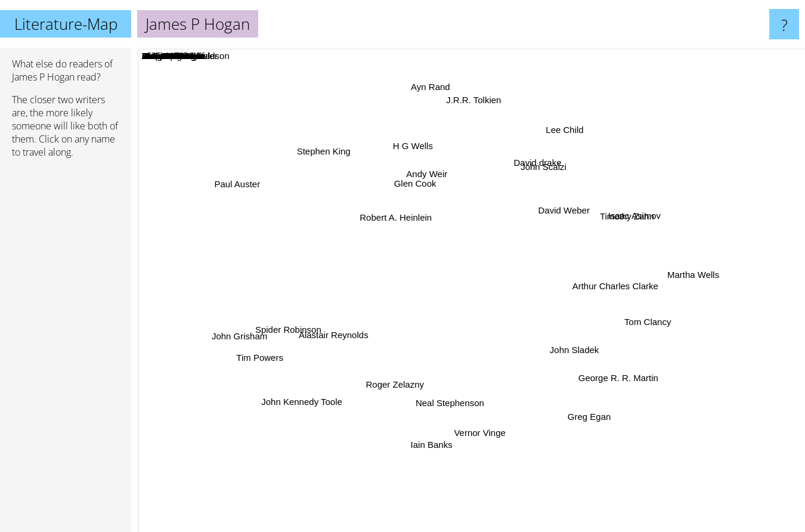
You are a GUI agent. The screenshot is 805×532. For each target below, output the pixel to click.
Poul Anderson (472, 278)
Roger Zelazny (397, 393)
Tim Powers (258, 359)
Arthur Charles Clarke (611, 291)
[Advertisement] (66, 350)
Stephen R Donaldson (521, 257)
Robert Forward (531, 285)
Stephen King (315, 150)
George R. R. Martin (623, 386)
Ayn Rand (432, 79)
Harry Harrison (429, 291)
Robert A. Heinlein (386, 215)
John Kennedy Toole (312, 399)
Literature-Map (66, 24)
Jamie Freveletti (465, 313)
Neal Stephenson (449, 412)
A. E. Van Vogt (349, 285)
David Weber (569, 209)
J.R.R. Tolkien (476, 96)
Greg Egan (593, 417)
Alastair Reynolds (329, 331)
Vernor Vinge (482, 434)
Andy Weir (423, 177)
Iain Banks (430, 448)
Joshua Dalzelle (394, 331)
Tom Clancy (649, 330)
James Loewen (443, 331)
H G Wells (414, 149)
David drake (538, 160)
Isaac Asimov (642, 216)
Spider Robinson (287, 330)
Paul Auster (241, 183)
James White (554, 331)
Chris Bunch (508, 330)
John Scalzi (545, 170)
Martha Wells (687, 276)
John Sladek (576, 349)
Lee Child (566, 132)
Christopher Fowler (473, 372)
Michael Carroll (520, 364)
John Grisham (233, 346)
